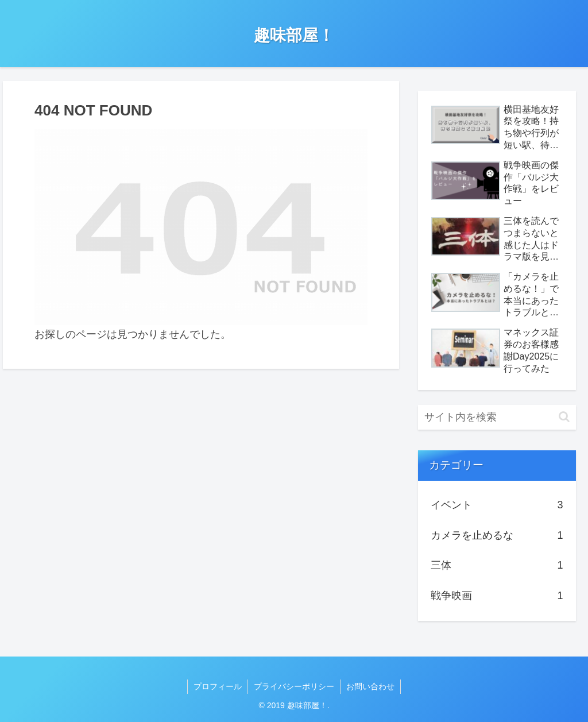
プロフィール (218, 686)
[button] (564, 417)
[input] (497, 417)
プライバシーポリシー (294, 686)
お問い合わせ (370, 686)
